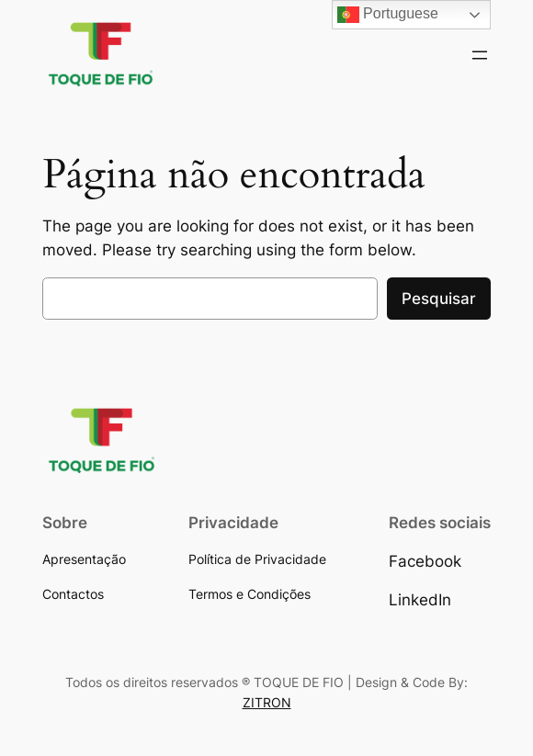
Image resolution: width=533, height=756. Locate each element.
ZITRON (267, 702)
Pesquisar (439, 299)
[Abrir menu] (480, 55)
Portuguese (388, 15)
